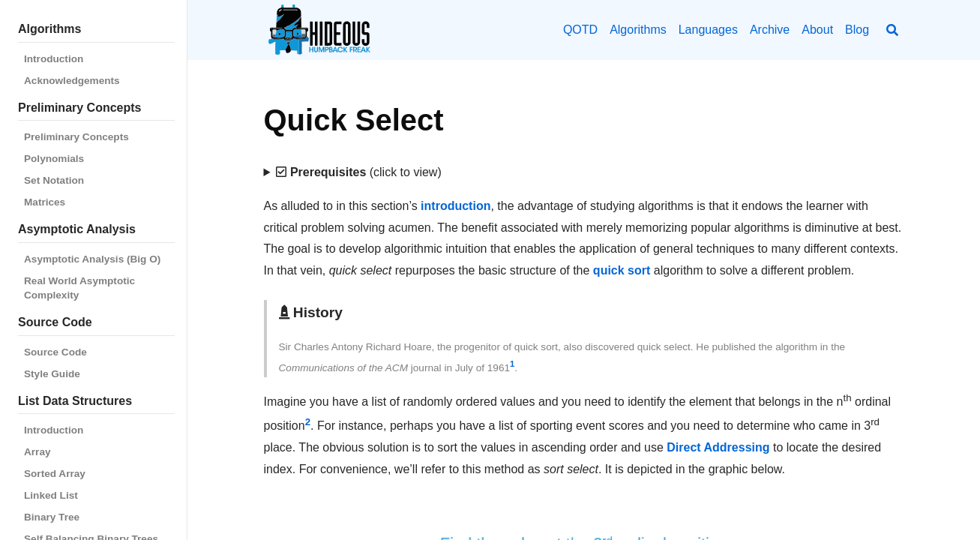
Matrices (45, 202)
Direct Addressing (718, 447)
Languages (708, 30)
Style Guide (52, 374)
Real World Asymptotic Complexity (79, 288)
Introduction (54, 59)
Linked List (51, 495)
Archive (770, 30)
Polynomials (54, 159)
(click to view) (358, 172)
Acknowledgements (72, 81)
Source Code (55, 352)
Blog (857, 30)
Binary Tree (52, 517)
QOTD (580, 30)
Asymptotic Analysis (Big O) (92, 259)
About (817, 30)
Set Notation (54, 180)
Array (37, 452)
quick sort (622, 270)
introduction (456, 206)
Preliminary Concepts (76, 137)
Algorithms (638, 30)
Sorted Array (55, 474)
